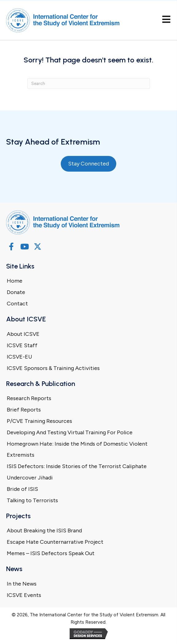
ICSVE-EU (19, 357)
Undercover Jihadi (30, 478)
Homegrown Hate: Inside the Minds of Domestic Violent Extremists (77, 449)
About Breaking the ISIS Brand (44, 531)
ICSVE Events (24, 595)
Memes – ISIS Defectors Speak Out (51, 553)
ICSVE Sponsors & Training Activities (53, 368)
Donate (16, 292)
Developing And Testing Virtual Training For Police (70, 432)
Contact (17, 304)
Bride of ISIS (22, 489)
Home (15, 281)
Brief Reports (24, 410)
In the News (22, 584)
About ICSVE (23, 334)
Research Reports (29, 398)
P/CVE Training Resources (39, 421)
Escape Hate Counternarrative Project (55, 542)
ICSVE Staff (22, 345)
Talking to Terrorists (32, 500)
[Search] (89, 83)
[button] (11, 246)
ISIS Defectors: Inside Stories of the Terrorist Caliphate (77, 466)
